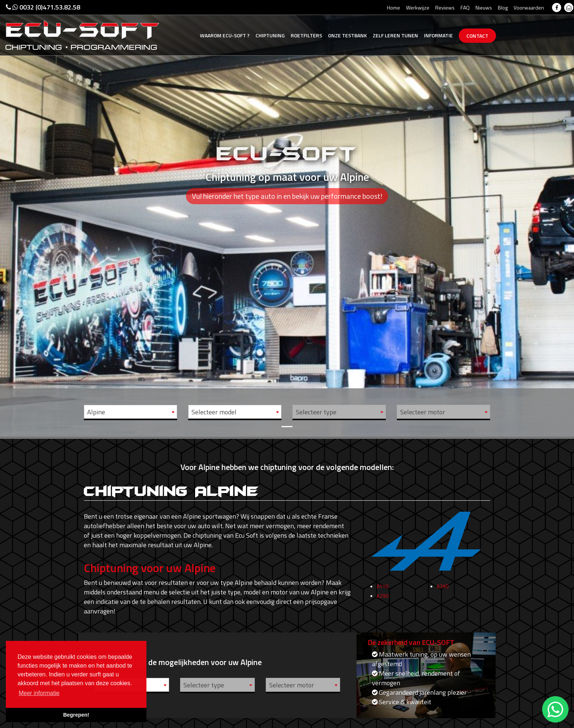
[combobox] (131, 412)
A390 (443, 591)
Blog (503, 8)
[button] (43, 218)
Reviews (445, 8)
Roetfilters (306, 35)
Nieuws (484, 8)
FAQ (465, 8)
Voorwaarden (529, 8)
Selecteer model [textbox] (214, 412)
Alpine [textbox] (96, 412)
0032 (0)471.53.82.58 (43, 7)
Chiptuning (270, 35)
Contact (477, 36)
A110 (383, 591)
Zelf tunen (395, 35)
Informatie (438, 35)
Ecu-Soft (225, 35)
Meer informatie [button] (39, 693)
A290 (383, 600)
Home (394, 8)
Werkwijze (418, 8)
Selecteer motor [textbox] (423, 412)
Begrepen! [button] (76, 715)
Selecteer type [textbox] (316, 412)
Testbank (347, 35)
